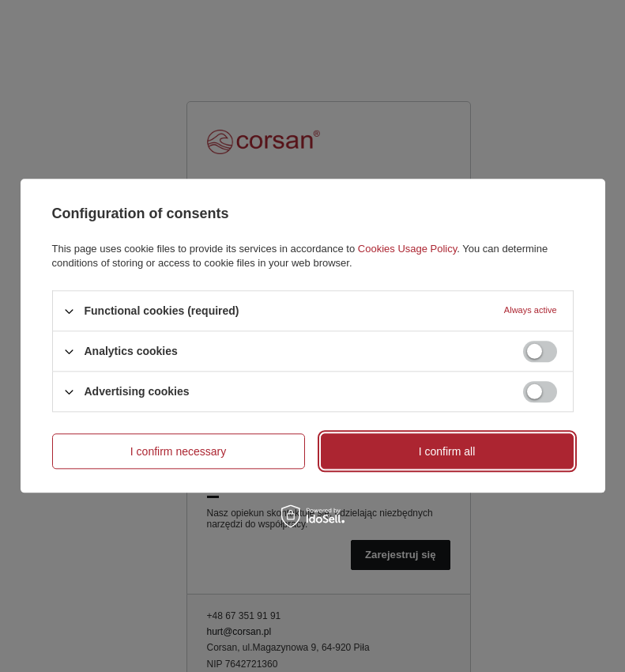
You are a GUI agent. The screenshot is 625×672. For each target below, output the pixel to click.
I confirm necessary (178, 451)
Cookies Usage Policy (407, 249)
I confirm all (447, 451)
